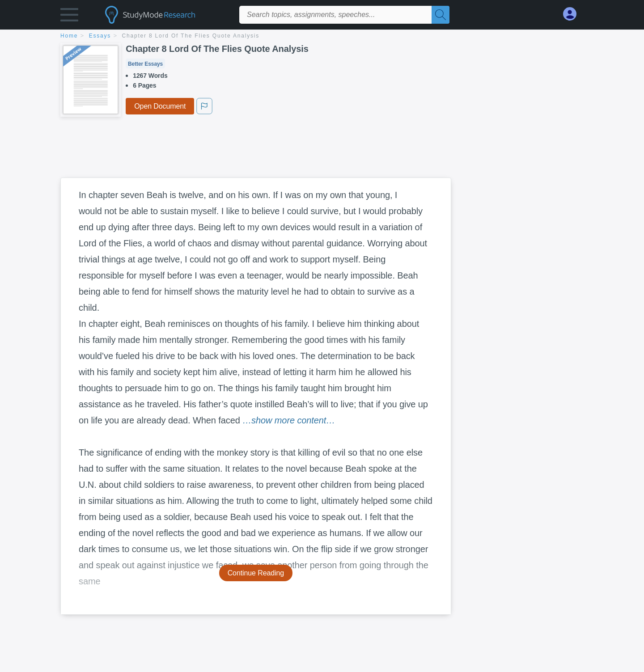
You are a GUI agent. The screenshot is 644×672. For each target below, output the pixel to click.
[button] (69, 17)
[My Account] (573, 14)
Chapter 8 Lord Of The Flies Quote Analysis (191, 36)
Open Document (160, 106)
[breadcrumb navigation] (322, 36)
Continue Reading (256, 573)
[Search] (441, 15)
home (69, 36)
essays (100, 36)
